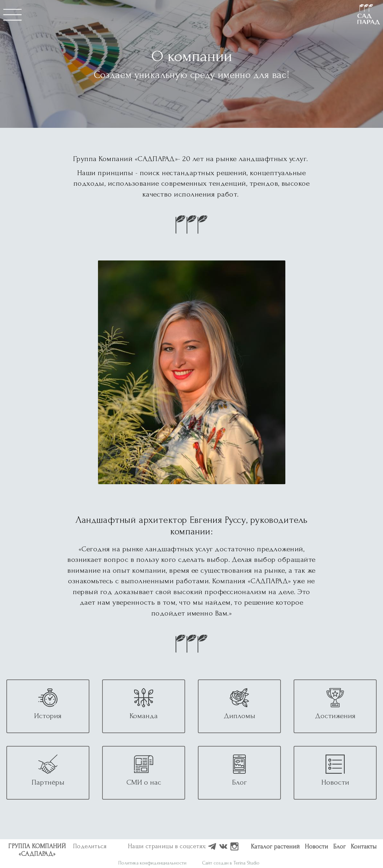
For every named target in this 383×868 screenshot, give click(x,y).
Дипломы (240, 716)
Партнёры (48, 782)
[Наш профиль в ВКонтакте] (223, 847)
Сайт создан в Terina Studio (231, 863)
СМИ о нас (144, 782)
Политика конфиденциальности (152, 863)
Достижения (335, 716)
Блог (239, 782)
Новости (335, 782)
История (48, 716)
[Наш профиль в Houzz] (212, 847)
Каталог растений (275, 847)
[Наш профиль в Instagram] (234, 847)
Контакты (364, 847)
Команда (144, 716)
